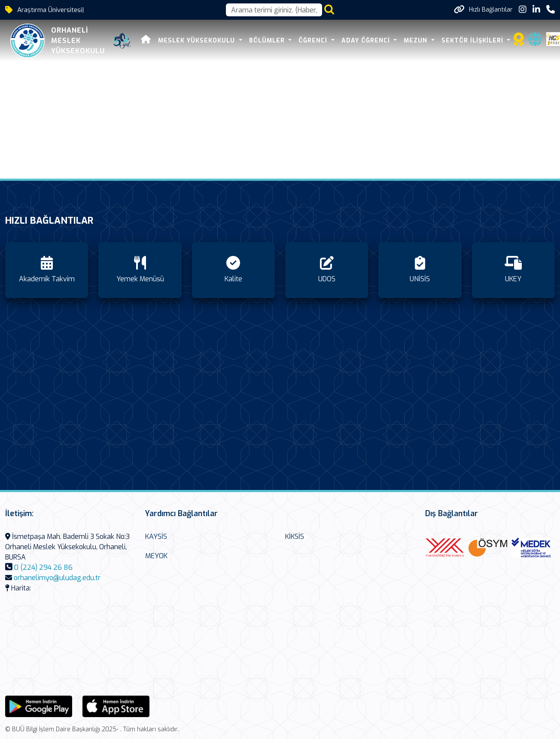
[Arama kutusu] (274, 10)
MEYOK (156, 556)
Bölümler (268, 41)
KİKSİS (295, 537)
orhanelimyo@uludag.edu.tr (57, 578)
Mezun (417, 41)
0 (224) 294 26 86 (43, 567)
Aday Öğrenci (367, 41)
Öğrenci (314, 41)
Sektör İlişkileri (473, 41)
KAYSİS (156, 537)
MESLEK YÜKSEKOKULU (198, 41)
